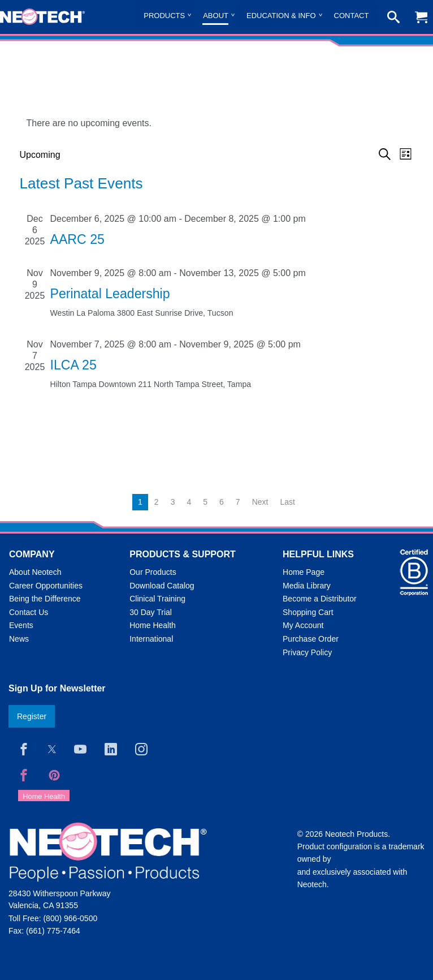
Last (287, 502)
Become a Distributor (320, 599)
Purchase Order (311, 639)
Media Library (307, 586)
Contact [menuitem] (352, 16)
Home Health (153, 625)
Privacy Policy (307, 652)
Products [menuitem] (164, 16)
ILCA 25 (73, 365)
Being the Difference (45, 599)
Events (21, 625)
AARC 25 (77, 239)
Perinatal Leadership (110, 294)
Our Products (153, 572)
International (151, 639)
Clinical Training (157, 599)
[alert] (217, 123)
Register (32, 716)
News (19, 639)
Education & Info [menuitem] (281, 16)
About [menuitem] (216, 16)
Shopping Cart (308, 612)
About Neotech (35, 572)
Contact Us (29, 612)
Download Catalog (162, 586)
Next (260, 502)
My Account (303, 625)
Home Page (304, 572)
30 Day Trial (151, 612)
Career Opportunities (46, 586)
